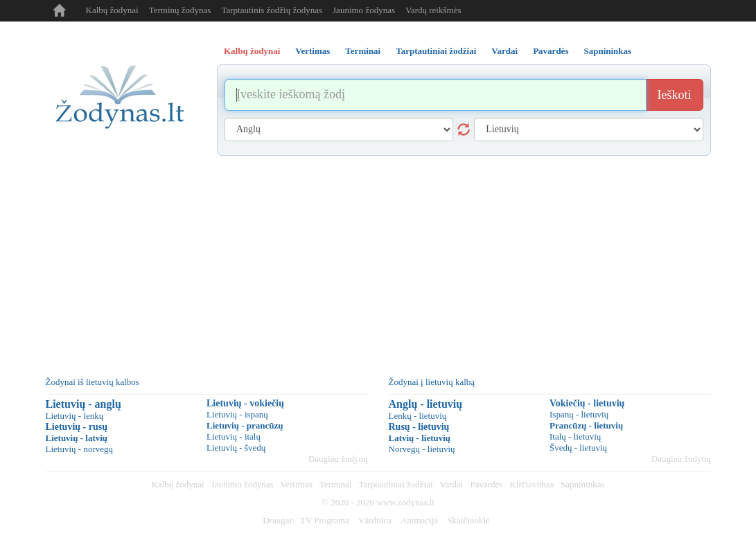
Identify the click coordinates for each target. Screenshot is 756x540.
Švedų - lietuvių (578, 448)
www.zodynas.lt (405, 502)
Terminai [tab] (363, 51)
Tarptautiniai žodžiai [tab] (436, 51)
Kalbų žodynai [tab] (252, 51)
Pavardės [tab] (551, 51)
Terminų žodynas (180, 10)
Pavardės (486, 484)
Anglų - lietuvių (426, 404)
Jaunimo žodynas (364, 10)
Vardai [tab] (504, 51)
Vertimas (297, 484)
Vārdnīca (375, 520)
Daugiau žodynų (338, 459)
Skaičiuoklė (468, 520)
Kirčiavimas (531, 484)
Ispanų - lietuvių (579, 414)
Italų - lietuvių (575, 436)
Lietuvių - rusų (77, 427)
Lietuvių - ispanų (237, 414)
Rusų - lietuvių (419, 427)
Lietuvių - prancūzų (245, 425)
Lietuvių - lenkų (75, 416)
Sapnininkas (583, 484)
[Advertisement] (378, 260)
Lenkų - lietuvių (418, 416)
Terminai (336, 484)
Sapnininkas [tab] (607, 51)
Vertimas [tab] (313, 51)
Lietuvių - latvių (77, 438)
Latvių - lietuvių (420, 438)
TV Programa (325, 520)
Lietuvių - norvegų (79, 449)
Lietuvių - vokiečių (245, 403)
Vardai (452, 484)
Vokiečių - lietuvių (587, 403)
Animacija (419, 520)
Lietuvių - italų (234, 436)
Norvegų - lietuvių (422, 449)
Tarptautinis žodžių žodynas (272, 10)
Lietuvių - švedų (236, 448)
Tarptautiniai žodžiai (396, 484)
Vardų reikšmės (433, 10)
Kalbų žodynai (112, 10)
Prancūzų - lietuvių (586, 425)
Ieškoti (675, 95)
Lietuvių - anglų (83, 404)
